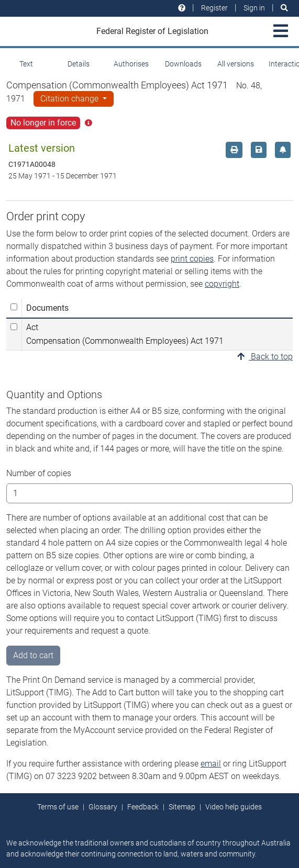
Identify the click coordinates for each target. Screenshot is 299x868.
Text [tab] (26, 64)
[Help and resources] (182, 8)
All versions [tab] (236, 64)
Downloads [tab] (183, 64)
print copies (192, 259)
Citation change (70, 99)
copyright (222, 284)
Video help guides (234, 807)
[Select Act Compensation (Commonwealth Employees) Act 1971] (14, 327)
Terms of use (58, 807)
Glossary (103, 807)
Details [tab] (79, 64)
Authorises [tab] (131, 64)
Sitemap (182, 807)
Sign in (254, 8)
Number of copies (39, 473)
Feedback (143, 807)
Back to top (265, 357)
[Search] (284, 8)
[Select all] (14, 307)
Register (214, 8)
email (211, 764)
